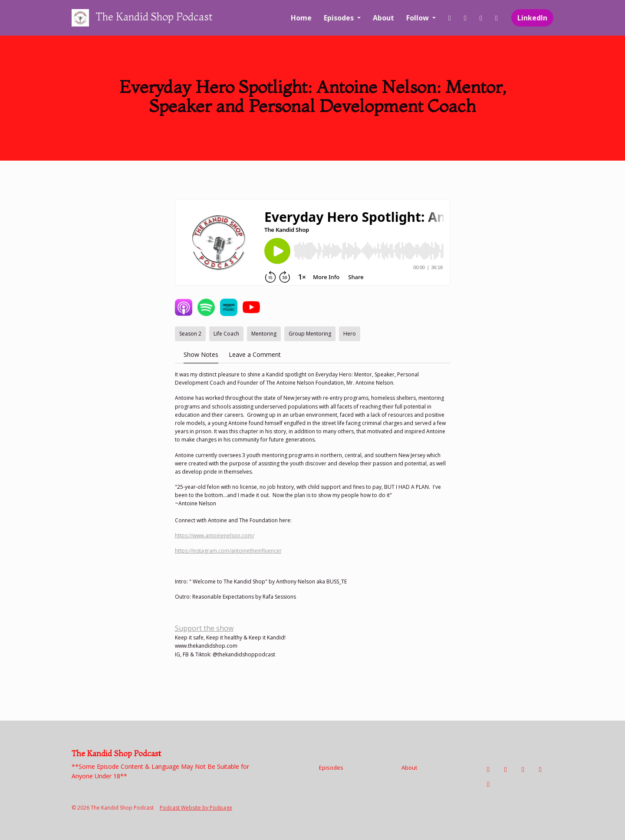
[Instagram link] (465, 18)
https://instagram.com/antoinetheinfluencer (228, 551)
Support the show (204, 628)
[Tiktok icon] (523, 769)
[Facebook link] (450, 18)
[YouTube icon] (540, 769)
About (383, 18)
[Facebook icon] (488, 769)
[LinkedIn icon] (488, 784)
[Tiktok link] (481, 18)
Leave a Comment (255, 354)
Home (301, 18)
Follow (418, 18)
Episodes (340, 18)
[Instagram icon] (506, 769)
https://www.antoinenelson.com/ (215, 535)
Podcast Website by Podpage (196, 808)
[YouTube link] (497, 18)
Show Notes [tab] (201, 354)
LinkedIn (532, 18)
